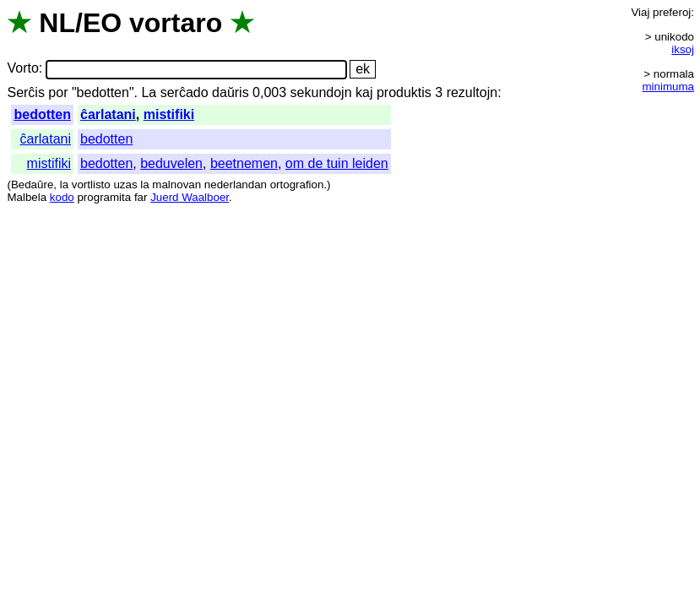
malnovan (176, 185)
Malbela (27, 197)
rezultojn (472, 92)
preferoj (672, 12)
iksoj (683, 49)
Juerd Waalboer (190, 197)
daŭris (231, 92)
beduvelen (171, 163)
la (64, 185)
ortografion (297, 185)
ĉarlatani (108, 114)
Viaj (640, 12)
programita (104, 197)
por (58, 92)
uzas (125, 185)
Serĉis (25, 92)
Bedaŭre (32, 185)
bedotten (42, 114)
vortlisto (91, 185)
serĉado (184, 92)
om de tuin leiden (337, 163)
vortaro (176, 23)
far (141, 197)
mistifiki (169, 114)
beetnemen (244, 163)
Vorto (22, 69)
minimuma (668, 87)
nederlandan (236, 185)
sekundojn (321, 92)
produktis (404, 92)
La (149, 92)
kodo (62, 197)
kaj (364, 92)
